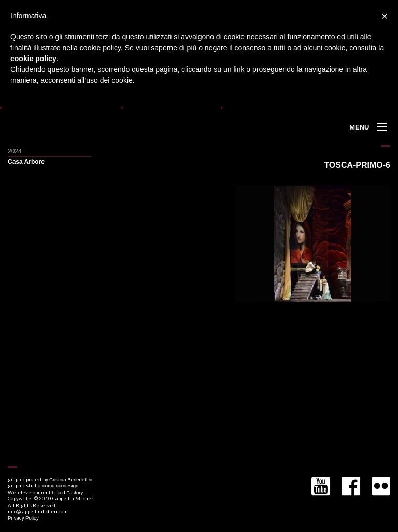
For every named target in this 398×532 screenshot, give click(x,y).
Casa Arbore (26, 162)
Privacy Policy (23, 518)
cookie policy (33, 59)
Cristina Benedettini (71, 479)
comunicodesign (60, 486)
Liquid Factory (67, 492)
